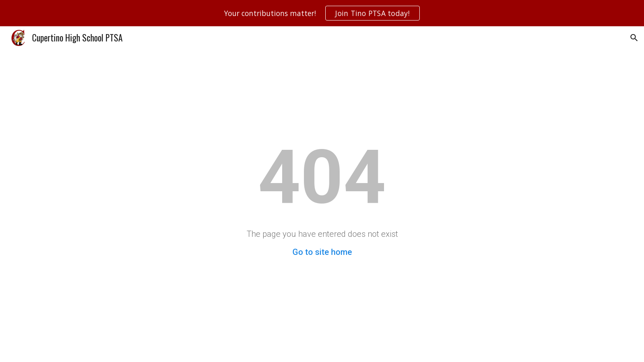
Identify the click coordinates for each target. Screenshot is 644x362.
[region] (322, 13)
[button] (634, 38)
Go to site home (322, 252)
